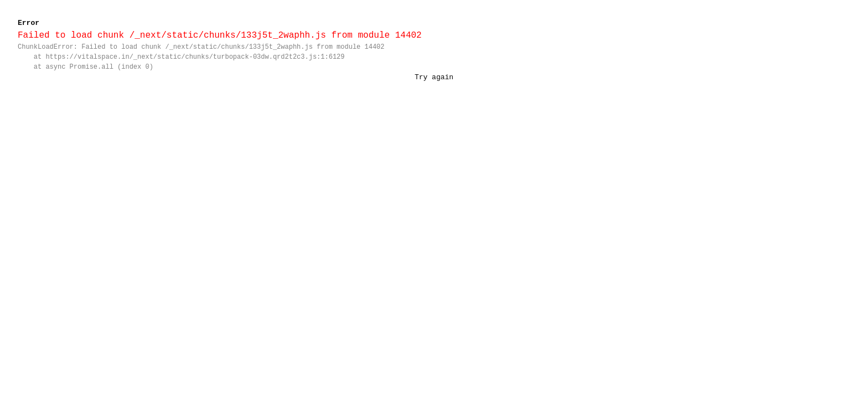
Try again (434, 77)
